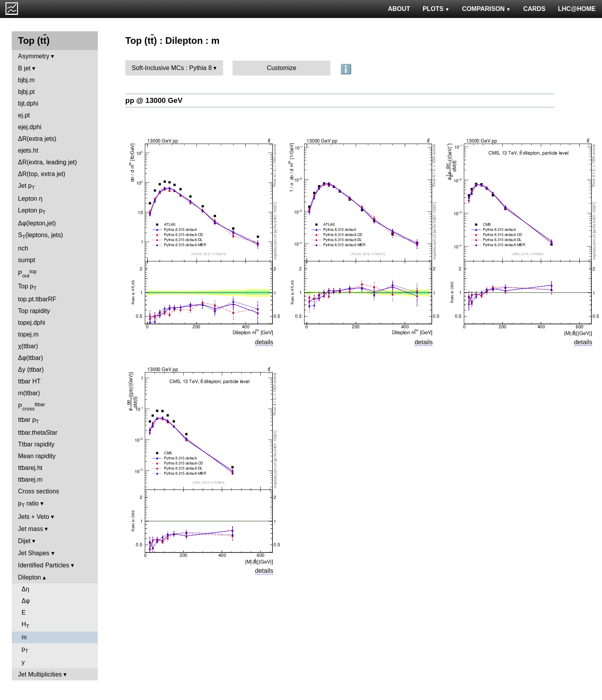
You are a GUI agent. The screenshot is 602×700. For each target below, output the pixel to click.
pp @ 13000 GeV (154, 100)
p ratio (28, 504)
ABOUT (399, 9)
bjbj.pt (26, 92)
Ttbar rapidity (36, 444)
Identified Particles (44, 565)
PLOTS (436, 9)
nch (23, 248)
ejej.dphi (30, 127)
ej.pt (24, 115)
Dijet (24, 541)
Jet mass (31, 529)
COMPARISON (486, 9)
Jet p (26, 186)
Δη (25, 589)
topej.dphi (32, 323)
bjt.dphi (28, 103)
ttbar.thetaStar (38, 433)
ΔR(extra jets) (37, 139)
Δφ (26, 601)
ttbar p (29, 420)
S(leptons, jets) (41, 236)
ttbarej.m (30, 480)
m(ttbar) (29, 393)
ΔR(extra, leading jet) (47, 162)
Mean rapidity (37, 456)
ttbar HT (29, 381)
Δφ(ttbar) (31, 358)
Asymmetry (34, 56)
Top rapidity (34, 311)
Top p (27, 287)
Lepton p (32, 211)
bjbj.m (26, 80)
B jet (24, 68)
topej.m (28, 334)
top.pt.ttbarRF (37, 299)
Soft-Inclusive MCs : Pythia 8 (172, 68)
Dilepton (30, 577)
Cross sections (39, 491)
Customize (282, 68)
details (264, 342)
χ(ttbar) (28, 346)
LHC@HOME (577, 9)
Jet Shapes (34, 553)
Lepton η (30, 199)
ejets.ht (28, 150)
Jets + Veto (34, 517)
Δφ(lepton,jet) (37, 223)
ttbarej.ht (30, 468)
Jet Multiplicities (40, 674)
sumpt (27, 260)
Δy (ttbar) (31, 370)
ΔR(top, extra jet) (42, 174)
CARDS (534, 9)
